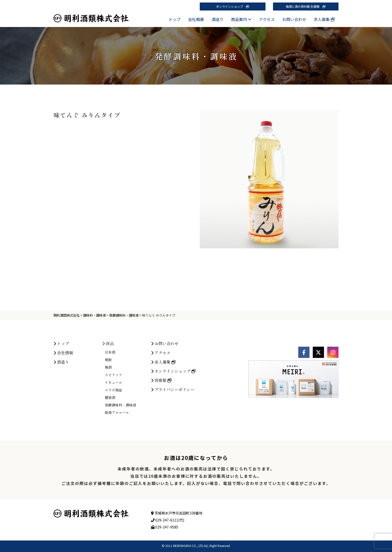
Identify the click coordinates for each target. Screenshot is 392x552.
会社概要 (196, 19)
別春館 (161, 424)
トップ (174, 19)
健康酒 (110, 441)
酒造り (217, 19)
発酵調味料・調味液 (120, 448)
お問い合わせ (294, 19)
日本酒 (110, 396)
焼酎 (108, 403)
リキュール (113, 426)
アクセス (267, 19)
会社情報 (63, 396)
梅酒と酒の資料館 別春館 (306, 6)
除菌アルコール (117, 456)
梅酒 (108, 411)
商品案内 (241, 19)
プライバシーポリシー (173, 433)
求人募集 (324, 19)
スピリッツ (113, 418)
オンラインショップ (232, 6)
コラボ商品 (113, 433)
